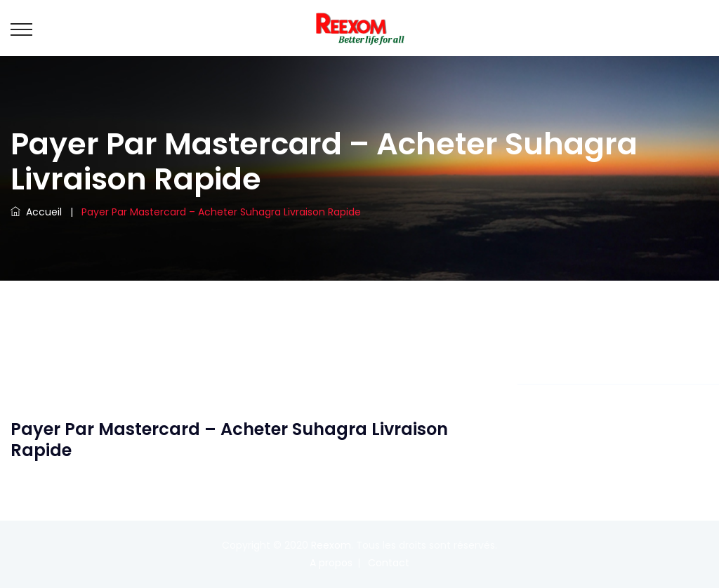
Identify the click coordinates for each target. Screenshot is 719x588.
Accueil (36, 212)
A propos (331, 563)
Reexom (331, 545)
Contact (389, 563)
